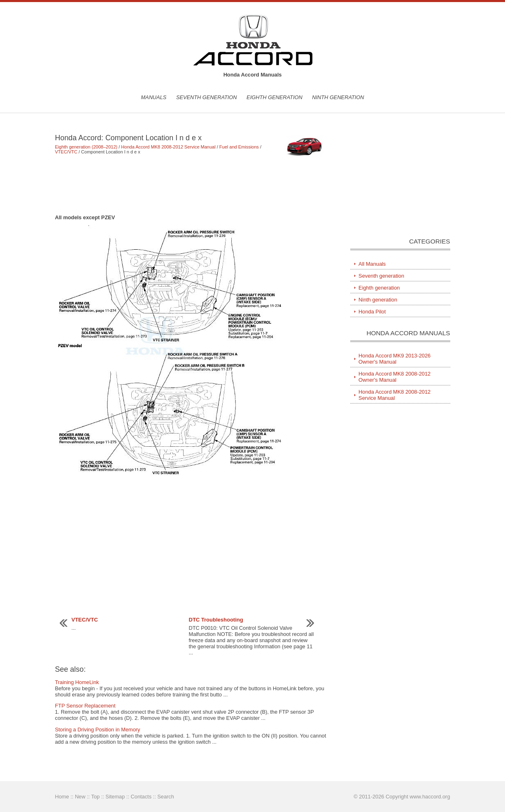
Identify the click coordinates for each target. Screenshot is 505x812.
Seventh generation (207, 97)
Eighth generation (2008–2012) (86, 147)
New (80, 797)
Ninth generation (338, 97)
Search (166, 797)
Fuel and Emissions (239, 147)
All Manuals (372, 264)
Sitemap (115, 797)
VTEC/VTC (66, 152)
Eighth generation (275, 97)
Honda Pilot (372, 312)
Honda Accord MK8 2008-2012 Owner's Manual (394, 377)
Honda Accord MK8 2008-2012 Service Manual (168, 147)
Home (62, 797)
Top (95, 797)
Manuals (154, 97)
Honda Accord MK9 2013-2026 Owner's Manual (394, 359)
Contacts (141, 797)
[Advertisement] (191, 184)
